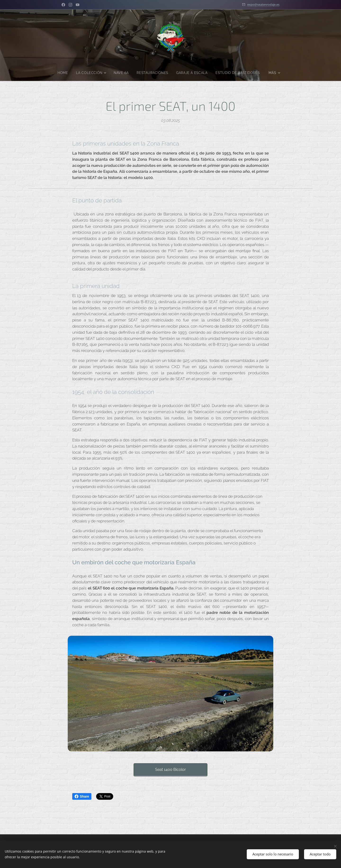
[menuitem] (89, 73)
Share (82, 796)
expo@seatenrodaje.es (263, 5)
